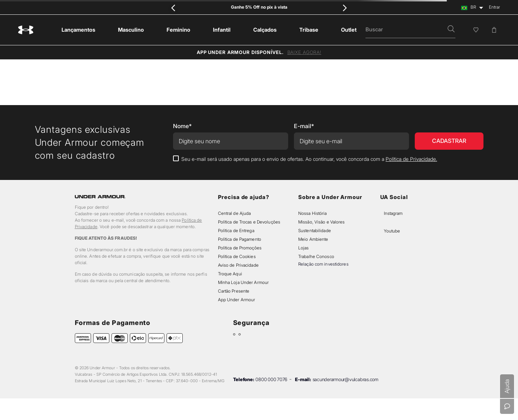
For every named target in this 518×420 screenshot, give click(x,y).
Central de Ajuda (235, 213)
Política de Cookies (237, 256)
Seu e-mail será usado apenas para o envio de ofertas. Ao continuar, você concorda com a (309, 159)
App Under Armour (237, 300)
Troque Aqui (230, 274)
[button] (451, 30)
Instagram (393, 213)
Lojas (304, 248)
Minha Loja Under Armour (244, 282)
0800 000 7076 (271, 379)
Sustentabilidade (315, 231)
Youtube (392, 231)
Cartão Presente (234, 291)
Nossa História (313, 213)
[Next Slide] (344, 8)
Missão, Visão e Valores (322, 222)
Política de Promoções (240, 248)
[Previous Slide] (174, 8)
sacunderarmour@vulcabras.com (346, 379)
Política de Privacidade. (411, 159)
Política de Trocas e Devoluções (249, 222)
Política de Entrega (236, 231)
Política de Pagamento (240, 239)
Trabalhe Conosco (316, 256)
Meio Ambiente (313, 239)
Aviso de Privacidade (238, 265)
